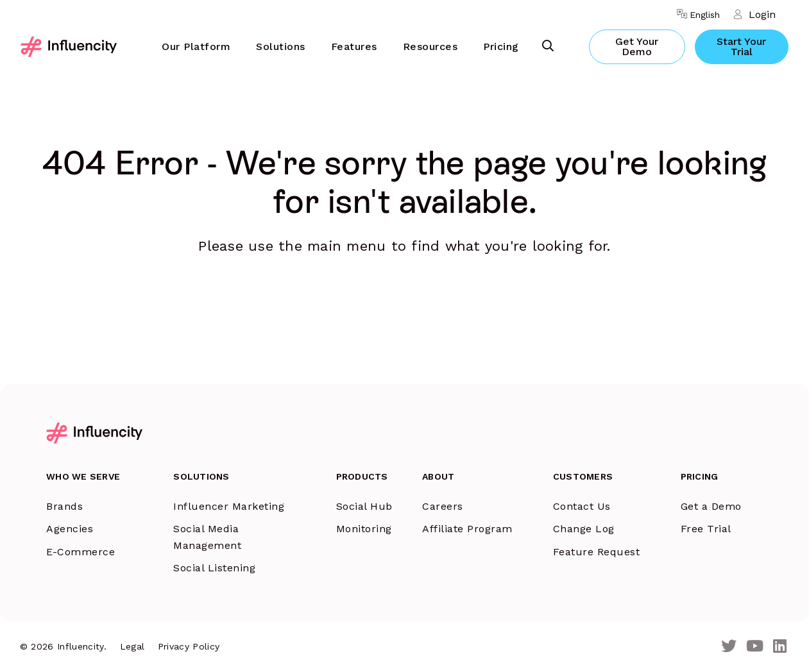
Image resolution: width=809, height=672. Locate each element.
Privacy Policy (189, 646)
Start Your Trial (741, 46)
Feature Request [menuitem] (597, 552)
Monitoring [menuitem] (364, 529)
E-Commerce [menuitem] (81, 552)
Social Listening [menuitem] (214, 568)
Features (354, 46)
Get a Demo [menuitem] (711, 506)
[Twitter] (729, 647)
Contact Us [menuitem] (582, 506)
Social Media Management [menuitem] (207, 537)
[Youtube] (755, 647)
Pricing (501, 46)
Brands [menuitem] (64, 506)
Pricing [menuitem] (700, 476)
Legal (132, 646)
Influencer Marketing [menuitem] (229, 506)
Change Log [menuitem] (584, 529)
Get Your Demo (637, 46)
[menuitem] (196, 47)
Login (762, 14)
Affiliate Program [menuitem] (467, 529)
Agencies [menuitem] (70, 529)
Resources (430, 46)
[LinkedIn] (780, 647)
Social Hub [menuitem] (364, 506)
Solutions (281, 46)
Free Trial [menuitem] (706, 529)
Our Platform (196, 46)
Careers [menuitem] (443, 506)
